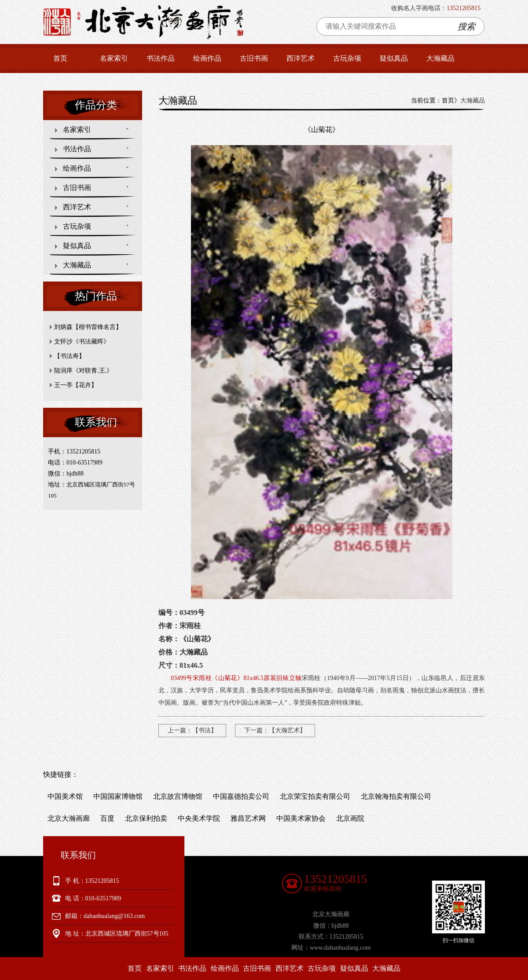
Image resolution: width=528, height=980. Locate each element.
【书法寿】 (70, 356)
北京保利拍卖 (146, 818)
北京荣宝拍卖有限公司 (315, 796)
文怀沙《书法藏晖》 (82, 342)
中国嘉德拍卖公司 (241, 796)
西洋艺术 (301, 58)
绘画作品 (207, 58)
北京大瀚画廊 (69, 818)
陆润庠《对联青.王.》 (83, 371)
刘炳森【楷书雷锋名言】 (88, 327)
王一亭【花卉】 (76, 385)
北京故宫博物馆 (178, 796)
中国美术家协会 (301, 818)
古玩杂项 (347, 58)
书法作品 (161, 58)
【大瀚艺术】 (287, 730)
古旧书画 (254, 58)
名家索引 (114, 58)
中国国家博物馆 (118, 796)
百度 (107, 818)
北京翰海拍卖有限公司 (396, 796)
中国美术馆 (65, 796)
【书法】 (205, 730)
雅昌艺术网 (248, 818)
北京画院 (350, 818)
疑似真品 (394, 58)
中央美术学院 (199, 818)
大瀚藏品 (440, 58)
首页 (60, 58)
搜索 (466, 26)
